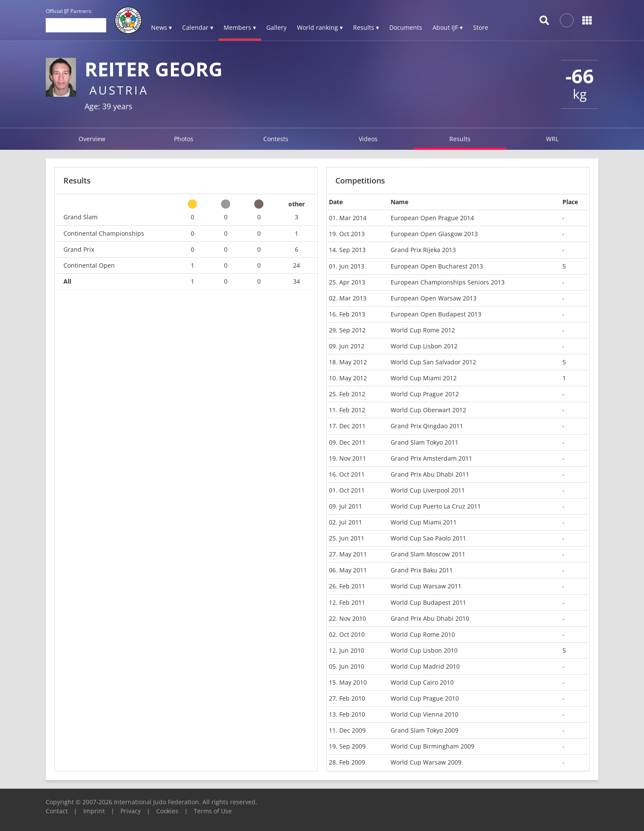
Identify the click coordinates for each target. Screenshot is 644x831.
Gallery (276, 27)
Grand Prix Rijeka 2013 (423, 250)
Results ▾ (366, 27)
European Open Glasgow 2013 (434, 234)
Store (481, 27)
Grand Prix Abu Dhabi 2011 (430, 474)
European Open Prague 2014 (432, 218)
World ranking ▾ (320, 27)
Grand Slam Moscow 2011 (428, 554)
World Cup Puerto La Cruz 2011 (436, 506)
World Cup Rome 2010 (423, 634)
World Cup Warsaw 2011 (426, 586)
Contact (57, 811)
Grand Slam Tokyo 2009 (425, 730)
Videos (368, 139)
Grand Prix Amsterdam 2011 (431, 458)
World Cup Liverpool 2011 (428, 490)
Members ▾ (240, 27)
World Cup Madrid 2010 (425, 666)
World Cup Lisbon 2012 (424, 346)
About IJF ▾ (448, 27)
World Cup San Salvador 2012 (433, 362)
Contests (276, 139)
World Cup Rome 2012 (423, 330)
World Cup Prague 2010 (425, 698)
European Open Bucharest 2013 (437, 266)
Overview (92, 139)
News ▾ (161, 27)
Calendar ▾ (198, 27)
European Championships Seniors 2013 (448, 282)
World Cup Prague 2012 (425, 394)
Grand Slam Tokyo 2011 (425, 442)
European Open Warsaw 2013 (434, 298)
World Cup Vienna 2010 (425, 714)
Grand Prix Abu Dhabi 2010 (430, 618)
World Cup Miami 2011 (424, 522)
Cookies (167, 811)
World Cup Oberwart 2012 (428, 410)
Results (460, 139)
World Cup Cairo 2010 (422, 682)
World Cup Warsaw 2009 (426, 762)
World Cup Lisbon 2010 (424, 650)
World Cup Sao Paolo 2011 (428, 538)
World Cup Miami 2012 (424, 378)
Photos (184, 139)
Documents (406, 27)
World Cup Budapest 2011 (428, 602)
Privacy (131, 811)
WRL (552, 139)
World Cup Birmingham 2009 (432, 746)
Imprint (94, 811)
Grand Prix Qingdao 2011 (427, 426)
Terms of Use (213, 811)
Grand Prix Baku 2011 (422, 570)
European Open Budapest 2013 (436, 314)
